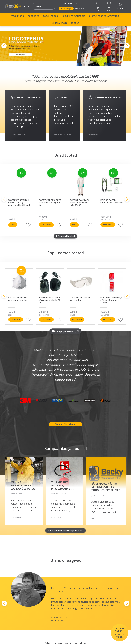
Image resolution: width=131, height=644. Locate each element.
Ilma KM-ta (79, 9)
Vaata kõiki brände (65, 423)
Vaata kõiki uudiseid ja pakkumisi (66, 529)
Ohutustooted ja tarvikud (104, 16)
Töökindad (18, 16)
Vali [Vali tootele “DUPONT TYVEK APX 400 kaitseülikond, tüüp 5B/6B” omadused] (76, 224)
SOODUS (75, 23)
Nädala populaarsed (66, 330)
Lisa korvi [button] (48, 224)
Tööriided (33, 16)
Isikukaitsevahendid (74, 16)
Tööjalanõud (50, 16)
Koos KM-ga (66, 9)
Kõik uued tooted (65, 235)
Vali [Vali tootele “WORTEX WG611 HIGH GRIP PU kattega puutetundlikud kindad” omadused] (14, 224)
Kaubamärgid (59, 23)
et (27, 6)
